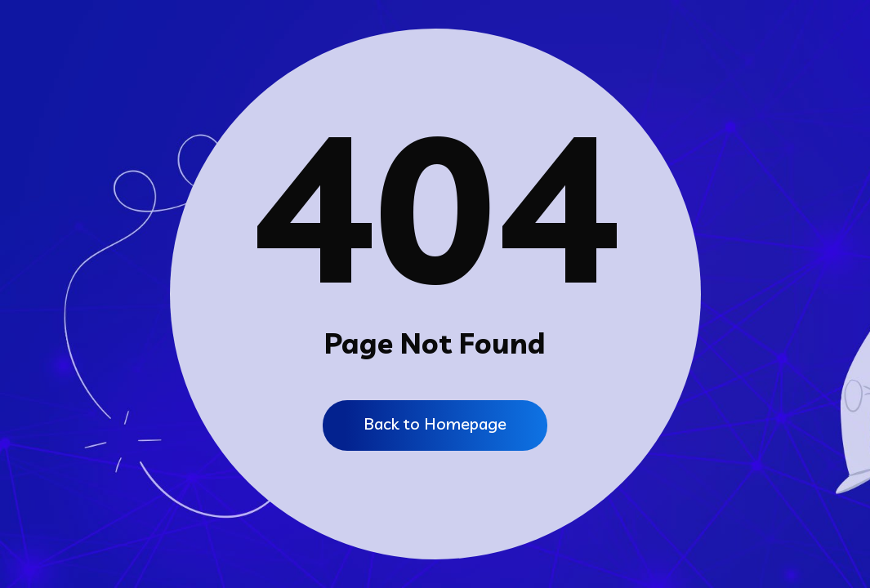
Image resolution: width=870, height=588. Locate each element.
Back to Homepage (435, 423)
